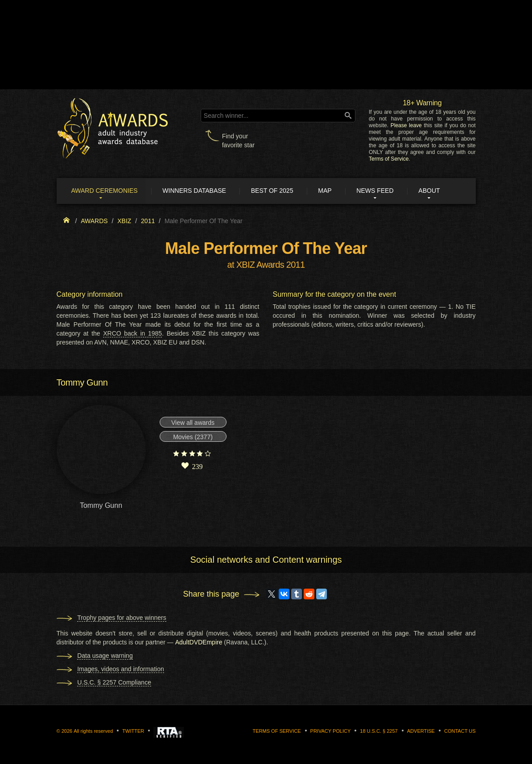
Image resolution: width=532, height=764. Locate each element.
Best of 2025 (274, 191)
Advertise (421, 731)
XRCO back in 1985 (132, 334)
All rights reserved (93, 731)
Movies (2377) (193, 437)
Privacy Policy (331, 731)
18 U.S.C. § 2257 (379, 731)
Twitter (133, 731)
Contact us (460, 731)
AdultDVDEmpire (199, 642)
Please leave (406, 125)
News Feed (378, 191)
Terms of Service (389, 159)
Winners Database (196, 191)
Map (327, 191)
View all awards (193, 423)
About (433, 191)
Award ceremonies (105, 191)
